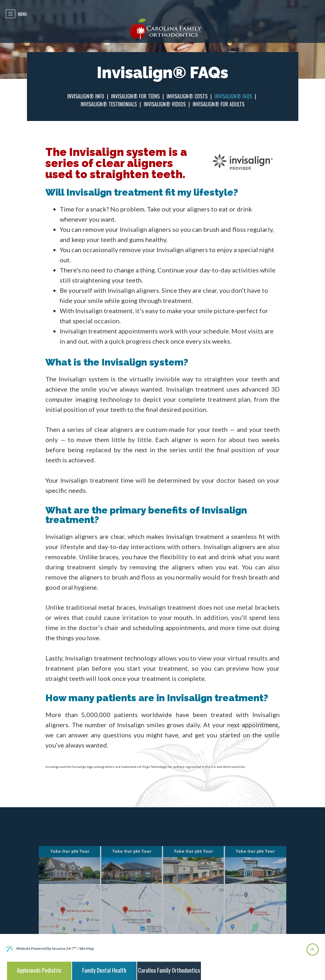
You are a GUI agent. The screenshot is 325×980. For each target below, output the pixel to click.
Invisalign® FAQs (233, 96)
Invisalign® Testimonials (109, 104)
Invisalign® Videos (165, 104)
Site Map (86, 948)
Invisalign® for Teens (135, 96)
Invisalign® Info (86, 96)
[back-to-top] (313, 950)
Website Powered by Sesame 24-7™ (42, 948)
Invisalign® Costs (187, 96)
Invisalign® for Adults (219, 104)
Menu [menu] (18, 14)
